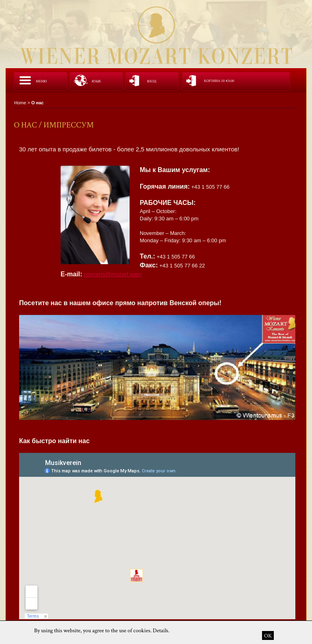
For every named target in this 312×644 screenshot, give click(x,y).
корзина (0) (219, 81)
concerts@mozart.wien (113, 274)
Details (160, 630)
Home (20, 103)
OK (268, 635)
